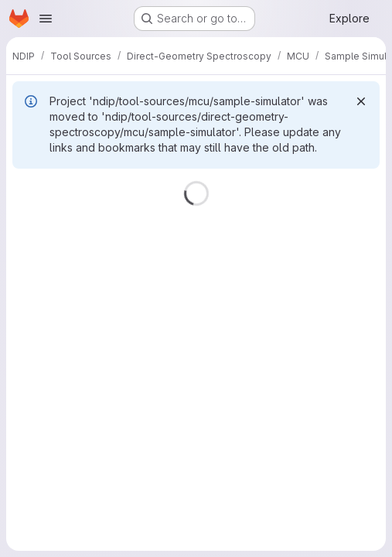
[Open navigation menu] (46, 19)
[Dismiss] (361, 101)
